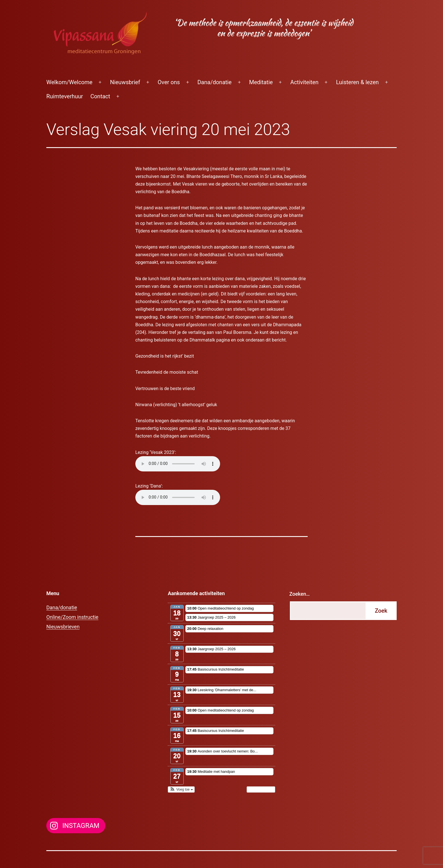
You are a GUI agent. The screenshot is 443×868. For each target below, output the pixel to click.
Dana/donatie (215, 82)
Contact (100, 96)
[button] (181, 789)
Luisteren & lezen (357, 82)
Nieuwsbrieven (63, 627)
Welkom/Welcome (69, 82)
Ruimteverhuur (65, 96)
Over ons (169, 82)
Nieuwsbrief (125, 82)
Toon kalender (261, 789)
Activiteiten (305, 82)
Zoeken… (299, 594)
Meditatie (261, 82)
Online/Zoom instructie (72, 617)
